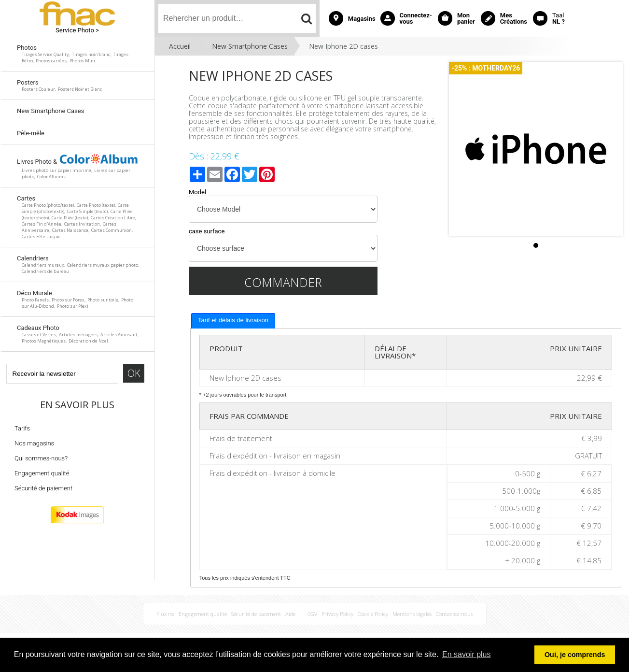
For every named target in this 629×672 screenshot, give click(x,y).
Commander (283, 282)
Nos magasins (34, 443)
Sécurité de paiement (43, 488)
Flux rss (165, 614)
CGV (312, 614)
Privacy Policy (337, 614)
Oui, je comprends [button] (575, 655)
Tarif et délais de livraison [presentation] (233, 320)
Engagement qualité (42, 473)
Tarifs (22, 428)
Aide (290, 614)
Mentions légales (412, 614)
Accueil (180, 46)
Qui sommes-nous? (41, 458)
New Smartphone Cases (250, 46)
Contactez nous (454, 614)
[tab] (233, 321)
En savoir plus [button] (467, 654)
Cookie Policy (373, 614)
